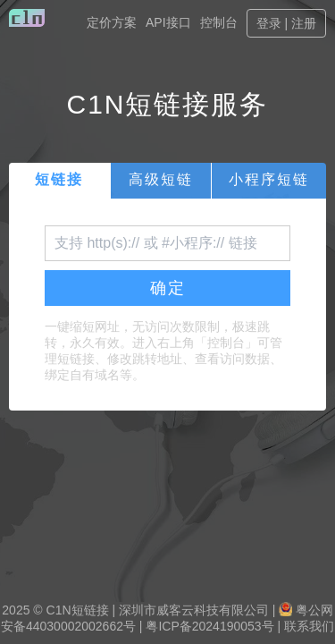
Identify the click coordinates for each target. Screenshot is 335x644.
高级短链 (161, 179)
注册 (304, 23)
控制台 (219, 22)
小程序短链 (269, 179)
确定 (168, 288)
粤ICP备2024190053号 (209, 626)
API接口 (168, 22)
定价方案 (112, 22)
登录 (269, 23)
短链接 (59, 179)
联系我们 (309, 626)
